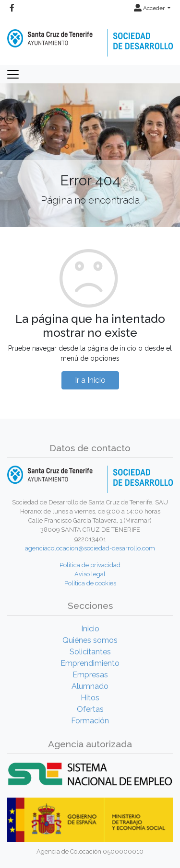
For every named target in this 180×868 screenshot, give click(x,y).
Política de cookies (90, 583)
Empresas (90, 675)
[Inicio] (90, 36)
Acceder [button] (150, 8)
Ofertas (90, 709)
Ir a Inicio (90, 380)
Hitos (90, 698)
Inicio (90, 629)
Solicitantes (90, 652)
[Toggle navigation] (13, 74)
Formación (90, 721)
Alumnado (90, 686)
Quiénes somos (90, 640)
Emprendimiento (90, 663)
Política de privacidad (90, 565)
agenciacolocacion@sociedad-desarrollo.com (90, 548)
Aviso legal (90, 574)
